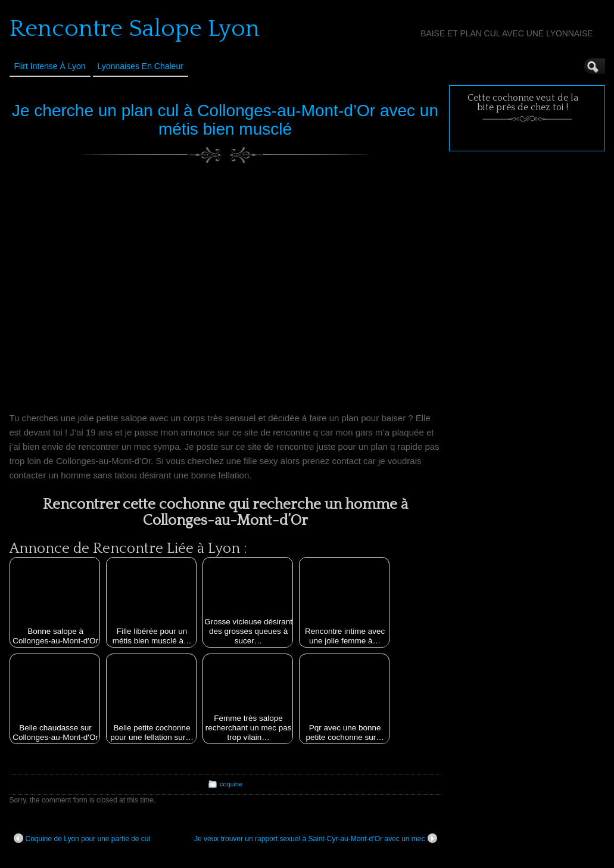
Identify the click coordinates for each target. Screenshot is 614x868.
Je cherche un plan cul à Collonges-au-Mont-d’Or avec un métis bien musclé (225, 120)
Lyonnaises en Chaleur (141, 66)
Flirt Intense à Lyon (50, 66)
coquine (231, 784)
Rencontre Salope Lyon (135, 29)
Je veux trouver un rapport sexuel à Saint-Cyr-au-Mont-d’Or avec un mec (316, 838)
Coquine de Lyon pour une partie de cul (82, 838)
